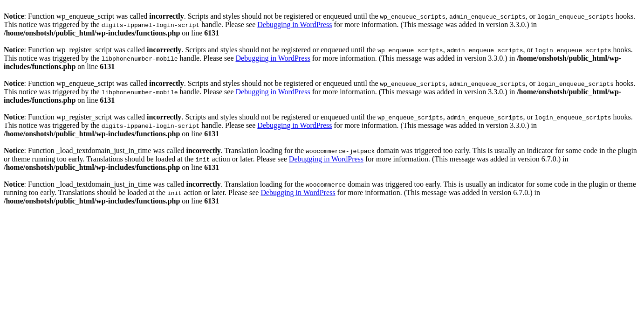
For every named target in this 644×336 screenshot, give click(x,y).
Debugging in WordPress (295, 24)
